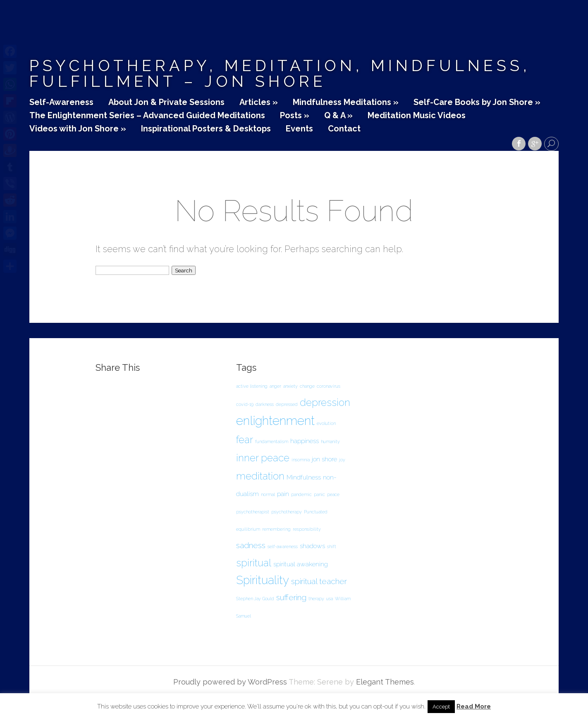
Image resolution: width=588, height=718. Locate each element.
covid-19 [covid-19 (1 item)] (245, 404)
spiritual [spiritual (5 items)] (254, 563)
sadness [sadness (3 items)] (251, 545)
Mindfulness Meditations (346, 103)
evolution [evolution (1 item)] (326, 423)
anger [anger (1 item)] (275, 386)
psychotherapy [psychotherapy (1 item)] (287, 512)
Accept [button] (441, 707)
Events (299, 129)
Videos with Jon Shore (78, 129)
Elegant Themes (385, 682)
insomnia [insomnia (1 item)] (301, 460)
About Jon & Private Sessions (166, 103)
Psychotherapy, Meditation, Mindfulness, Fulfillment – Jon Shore (280, 73)
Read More (474, 707)
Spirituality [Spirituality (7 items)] (263, 580)
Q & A (338, 116)
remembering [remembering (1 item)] (276, 529)
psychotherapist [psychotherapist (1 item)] (253, 512)
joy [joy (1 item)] (342, 460)
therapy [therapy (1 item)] (316, 599)
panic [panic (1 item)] (319, 494)
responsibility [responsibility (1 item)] (307, 529)
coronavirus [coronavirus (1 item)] (329, 386)
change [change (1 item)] (307, 386)
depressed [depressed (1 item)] (287, 404)
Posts (295, 116)
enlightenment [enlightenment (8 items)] (275, 421)
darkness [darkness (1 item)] (265, 404)
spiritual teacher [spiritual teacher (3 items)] (319, 581)
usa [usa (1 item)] (330, 599)
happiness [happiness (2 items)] (305, 441)
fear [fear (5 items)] (245, 440)
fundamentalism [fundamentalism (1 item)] (272, 441)
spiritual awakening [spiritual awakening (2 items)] (301, 564)
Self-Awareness (61, 103)
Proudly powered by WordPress (230, 682)
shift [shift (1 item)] (332, 546)
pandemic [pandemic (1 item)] (301, 494)
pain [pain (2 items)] (283, 494)
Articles (259, 103)
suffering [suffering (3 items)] (291, 598)
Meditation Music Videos (417, 116)
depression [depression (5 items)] (325, 402)
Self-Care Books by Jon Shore (477, 103)
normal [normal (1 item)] (268, 494)
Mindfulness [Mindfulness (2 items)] (304, 477)
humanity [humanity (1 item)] (330, 441)
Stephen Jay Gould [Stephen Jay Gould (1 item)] (255, 599)
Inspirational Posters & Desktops (206, 129)
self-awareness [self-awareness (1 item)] (283, 546)
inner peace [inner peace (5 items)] (263, 458)
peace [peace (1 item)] (333, 494)
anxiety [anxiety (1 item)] (290, 386)
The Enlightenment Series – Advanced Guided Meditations (147, 116)
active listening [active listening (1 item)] (252, 386)
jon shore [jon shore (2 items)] (324, 459)
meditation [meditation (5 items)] (260, 476)
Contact (344, 129)
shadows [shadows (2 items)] (312, 546)
